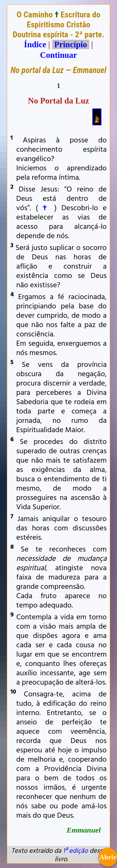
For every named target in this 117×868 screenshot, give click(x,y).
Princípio (71, 44)
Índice (35, 44)
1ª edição (75, 850)
